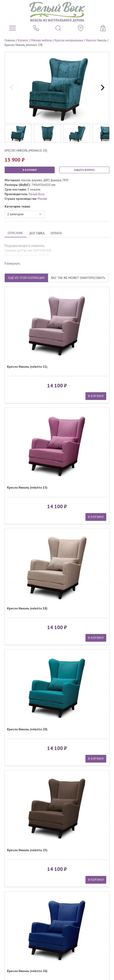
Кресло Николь (96, 40)
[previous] (12, 88)
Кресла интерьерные (69, 40)
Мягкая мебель (42, 40)
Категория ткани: (18, 206)
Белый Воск (37, 194)
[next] (102, 88)
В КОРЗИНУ (30, 170)
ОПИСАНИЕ (15, 233)
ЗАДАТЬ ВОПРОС (84, 170)
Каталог (23, 40)
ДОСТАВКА (37, 233)
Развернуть (12, 263)
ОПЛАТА (56, 233)
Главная (10, 40)
